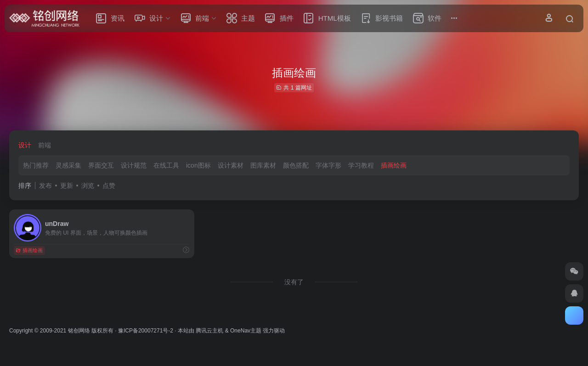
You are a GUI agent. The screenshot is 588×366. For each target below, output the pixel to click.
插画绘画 (394, 165)
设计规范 (134, 165)
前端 (45, 145)
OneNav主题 (246, 331)
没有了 (294, 282)
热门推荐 (36, 165)
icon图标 (198, 165)
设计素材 (231, 165)
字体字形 (328, 165)
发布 (45, 186)
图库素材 (263, 165)
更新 (67, 186)
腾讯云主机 (209, 331)
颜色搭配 (296, 165)
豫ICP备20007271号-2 (146, 331)
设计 (25, 145)
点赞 (109, 186)
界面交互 (101, 165)
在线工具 (166, 165)
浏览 (88, 186)
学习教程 (361, 165)
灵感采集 (68, 165)
